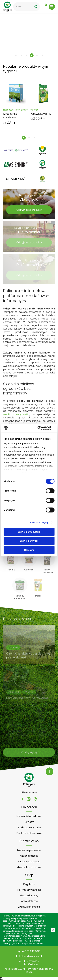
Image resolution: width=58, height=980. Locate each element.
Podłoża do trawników (29, 833)
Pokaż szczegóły (39, 522)
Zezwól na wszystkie (29, 532)
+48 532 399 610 (31, 951)
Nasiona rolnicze (29, 856)
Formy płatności (29, 901)
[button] (16, 55)
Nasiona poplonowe (29, 862)
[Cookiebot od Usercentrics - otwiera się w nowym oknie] (41, 428)
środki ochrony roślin (16, 415)
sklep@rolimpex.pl (31, 956)
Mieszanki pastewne (29, 850)
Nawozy (29, 822)
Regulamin (29, 884)
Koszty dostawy (29, 896)
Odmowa (29, 550)
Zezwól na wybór (29, 541)
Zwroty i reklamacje (29, 907)
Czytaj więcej (29, 753)
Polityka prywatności (29, 890)
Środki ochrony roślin (29, 828)
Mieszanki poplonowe (29, 867)
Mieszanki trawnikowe (29, 816)
